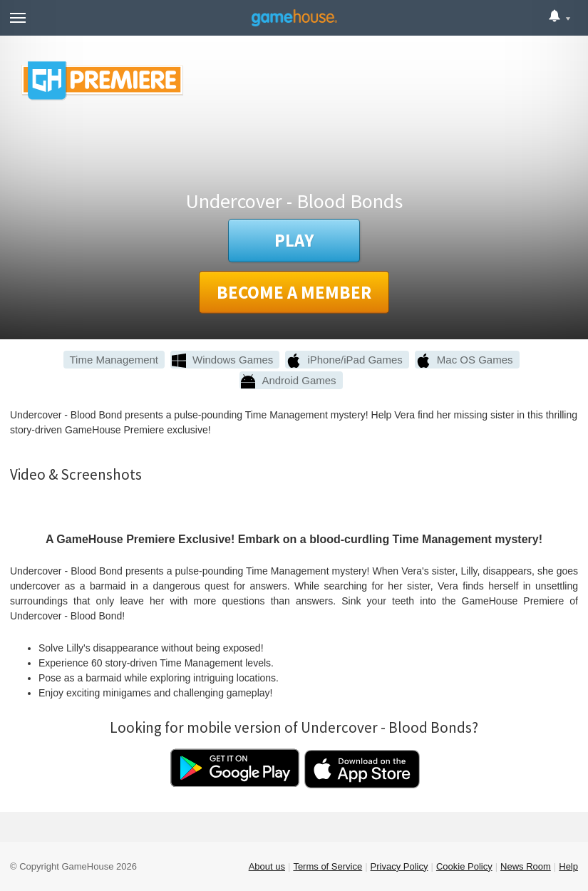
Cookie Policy (464, 866)
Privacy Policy (399, 866)
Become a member (294, 292)
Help (568, 866)
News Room (526, 866)
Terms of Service (327, 866)
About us (267, 866)
